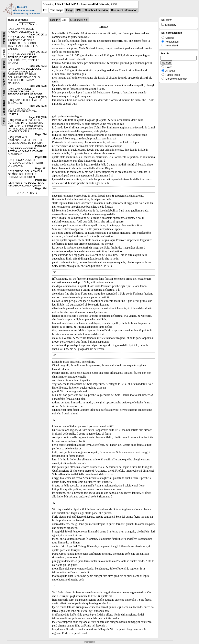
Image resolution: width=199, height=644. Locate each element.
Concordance (4, 107)
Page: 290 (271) (38, 35)
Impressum (90, 642)
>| (87, 20)
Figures (4, 65)
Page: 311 (41, 169)
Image (70, 10)
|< (57, 20)
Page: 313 (41, 180)
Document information (124, 10)
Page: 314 (41, 188)
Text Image (57, 10)
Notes (4, 93)
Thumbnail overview (96, 10)
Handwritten (4, 79)
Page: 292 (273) (38, 106)
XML (79, 10)
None (4, 121)
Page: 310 (41, 157)
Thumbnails (4, 39)
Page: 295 (41, 146)
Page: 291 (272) (38, 86)
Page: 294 (41, 134)
